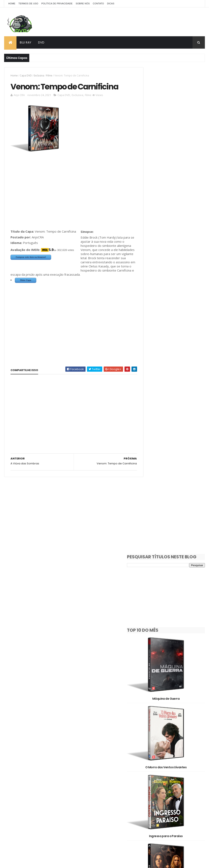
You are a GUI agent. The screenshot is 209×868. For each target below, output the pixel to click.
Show (190, 783)
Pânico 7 (174, 371)
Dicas (111, 4)
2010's (170, 740)
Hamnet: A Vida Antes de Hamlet (174, 429)
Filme (49, 76)
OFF (170, 776)
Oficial (187, 776)
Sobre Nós (83, 4)
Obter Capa (26, 285)
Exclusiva (39, 76)
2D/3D (172, 747)
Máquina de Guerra (174, 200)
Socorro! (174, 543)
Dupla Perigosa (174, 714)
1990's (187, 733)
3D (190, 747)
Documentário (154, 769)
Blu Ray (26, 42)
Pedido (149, 783)
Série (170, 783)
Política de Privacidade (57, 4)
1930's (149, 733)
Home (12, 4)
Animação (151, 754)
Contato (98, 4)
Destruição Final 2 (174, 486)
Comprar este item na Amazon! (31, 258)
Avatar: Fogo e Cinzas (174, 657)
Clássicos (180, 761)
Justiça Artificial (174, 600)
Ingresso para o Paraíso (174, 314)
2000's (149, 740)
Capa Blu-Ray (182, 754)
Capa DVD (26, 76)
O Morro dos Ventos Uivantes (174, 257)
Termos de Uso (28, 4)
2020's (149, 747)
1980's (167, 733)
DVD (41, 42)
